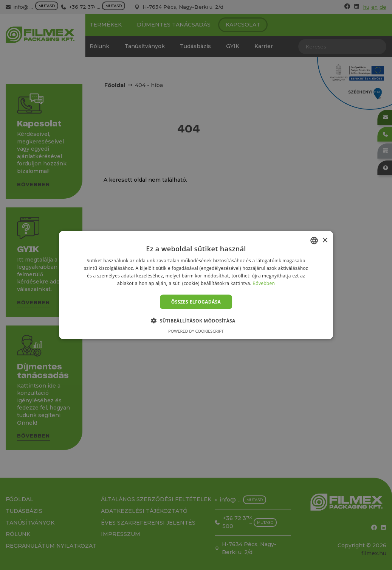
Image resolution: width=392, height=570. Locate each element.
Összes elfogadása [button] (196, 301)
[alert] (196, 285)
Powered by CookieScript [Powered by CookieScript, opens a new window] (196, 331)
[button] (196, 320)
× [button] (325, 240)
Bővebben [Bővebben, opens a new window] (264, 283)
